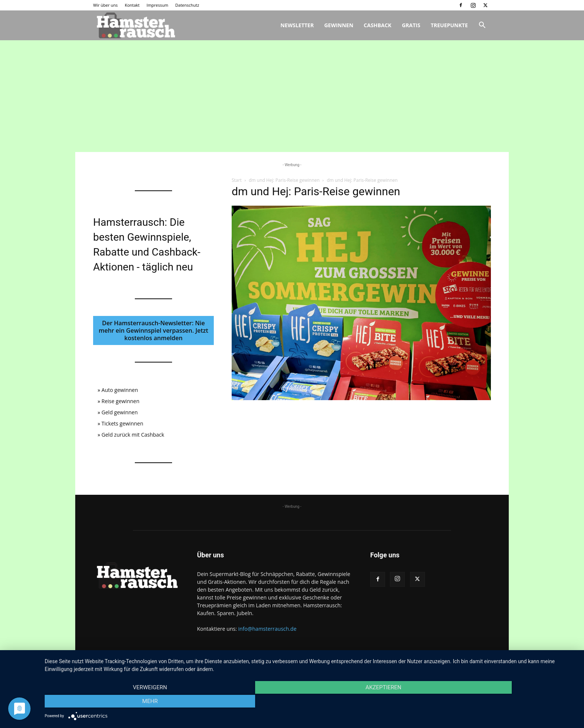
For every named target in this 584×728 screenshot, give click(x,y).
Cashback (378, 25)
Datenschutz (187, 5)
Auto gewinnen (120, 390)
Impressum (158, 5)
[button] (482, 26)
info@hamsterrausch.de (267, 629)
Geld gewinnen (120, 412)
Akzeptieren (311, 702)
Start (237, 180)
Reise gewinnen (121, 401)
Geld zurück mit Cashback (133, 435)
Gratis (411, 25)
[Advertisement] (292, 96)
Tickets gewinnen (123, 423)
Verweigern (124, 702)
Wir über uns (105, 5)
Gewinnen (339, 25)
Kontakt (132, 5)
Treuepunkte (449, 25)
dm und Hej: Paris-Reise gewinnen (284, 180)
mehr (497, 702)
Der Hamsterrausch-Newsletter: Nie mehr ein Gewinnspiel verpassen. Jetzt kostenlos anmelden (153, 330)
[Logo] (135, 26)
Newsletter (297, 25)
